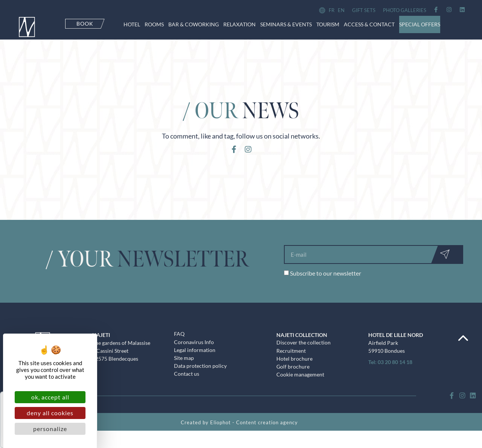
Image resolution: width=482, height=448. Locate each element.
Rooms (154, 24)
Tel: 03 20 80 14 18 (390, 371)
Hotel (132, 24)
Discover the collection (304, 352)
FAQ (179, 344)
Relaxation (239, 24)
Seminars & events (286, 24)
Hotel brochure (294, 369)
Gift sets (364, 10)
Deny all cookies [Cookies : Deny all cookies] (50, 413)
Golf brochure (293, 377)
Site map (184, 368)
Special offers (420, 24)
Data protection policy (200, 377)
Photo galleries (405, 10)
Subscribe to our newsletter (326, 283)
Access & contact (369, 24)
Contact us (187, 385)
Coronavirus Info (194, 352)
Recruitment (291, 360)
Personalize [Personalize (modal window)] (50, 429)
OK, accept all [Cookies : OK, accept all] (50, 397)
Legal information (195, 360)
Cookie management (300, 385)
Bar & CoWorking (194, 24)
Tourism (328, 24)
